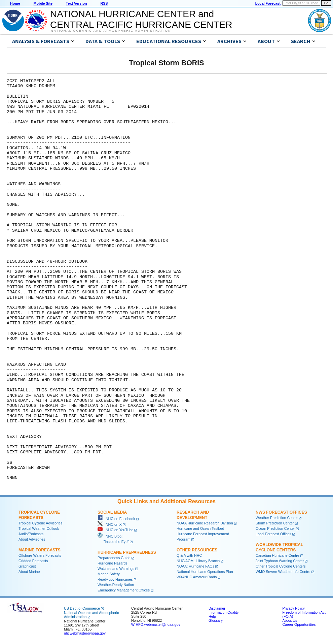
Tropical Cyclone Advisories (41, 523)
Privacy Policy (293, 608)
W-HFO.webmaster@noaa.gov (156, 624)
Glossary (216, 620)
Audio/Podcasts (31, 534)
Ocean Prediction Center (275, 528)
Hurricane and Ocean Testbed (200, 528)
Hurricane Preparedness (127, 552)
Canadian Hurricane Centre (277, 555)
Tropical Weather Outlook (39, 528)
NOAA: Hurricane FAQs (195, 566)
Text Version (77, 3)
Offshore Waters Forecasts (40, 555)
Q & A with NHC (189, 555)
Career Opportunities (299, 624)
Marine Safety (109, 574)
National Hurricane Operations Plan (205, 572)
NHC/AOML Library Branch (198, 561)
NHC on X (110, 524)
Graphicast (27, 566)
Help (212, 616)
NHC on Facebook (116, 519)
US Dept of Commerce (82, 608)
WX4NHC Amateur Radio (197, 577)
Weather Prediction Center (277, 518)
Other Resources (197, 550)
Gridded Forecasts (33, 561)
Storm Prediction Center (275, 523)
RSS (104, 3)
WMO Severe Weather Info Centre (283, 572)
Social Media (112, 512)
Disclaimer (217, 608)
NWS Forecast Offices (281, 512)
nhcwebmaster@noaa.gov (85, 633)
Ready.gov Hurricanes (115, 579)
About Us (290, 620)
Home (15, 3)
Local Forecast (268, 3)
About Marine (29, 572)
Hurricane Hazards (113, 563)
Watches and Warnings (116, 569)
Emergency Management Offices (124, 590)
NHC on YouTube (115, 530)
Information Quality (224, 612)
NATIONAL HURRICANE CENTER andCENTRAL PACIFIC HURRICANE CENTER (141, 19)
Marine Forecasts (40, 550)
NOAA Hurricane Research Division (205, 523)
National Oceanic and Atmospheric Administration (111, 31)
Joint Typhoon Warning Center (280, 561)
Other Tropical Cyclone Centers (281, 566)
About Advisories (32, 539)
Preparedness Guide (114, 558)
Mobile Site (43, 3)
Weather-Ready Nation (116, 585)
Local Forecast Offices (273, 534)
